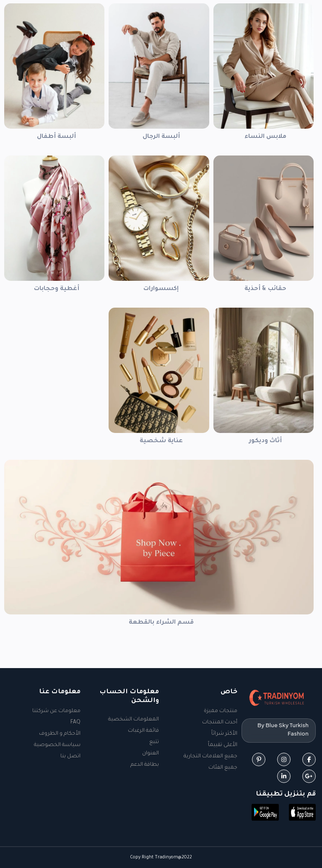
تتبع (154, 742)
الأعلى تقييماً (223, 745)
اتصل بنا (70, 757)
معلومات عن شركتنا (56, 711)
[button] (303, 813)
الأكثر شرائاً (224, 734)
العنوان (151, 754)
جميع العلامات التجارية (210, 757)
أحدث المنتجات (220, 723)
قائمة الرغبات (143, 731)
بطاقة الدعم (145, 765)
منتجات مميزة (221, 711)
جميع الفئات (223, 768)
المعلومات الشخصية (134, 720)
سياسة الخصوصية (57, 745)
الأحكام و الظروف (60, 734)
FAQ (75, 723)
